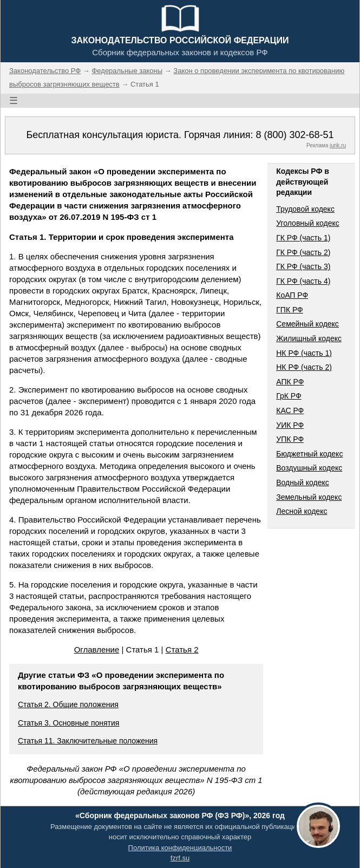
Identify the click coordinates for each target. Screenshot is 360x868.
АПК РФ (290, 382)
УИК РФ (290, 425)
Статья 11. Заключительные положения (88, 741)
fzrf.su (180, 858)
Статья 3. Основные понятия (68, 723)
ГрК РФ (289, 396)
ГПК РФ (290, 310)
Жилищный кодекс (309, 338)
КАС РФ (290, 410)
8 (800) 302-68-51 (294, 135)
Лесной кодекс (302, 511)
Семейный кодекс (307, 324)
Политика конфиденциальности (180, 848)
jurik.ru (338, 145)
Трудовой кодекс (305, 209)
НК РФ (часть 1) (304, 353)
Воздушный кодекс (309, 468)
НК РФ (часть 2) (304, 367)
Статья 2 (182, 650)
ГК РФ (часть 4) (303, 281)
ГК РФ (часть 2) (303, 252)
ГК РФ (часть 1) (303, 238)
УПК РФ (290, 439)
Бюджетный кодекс (309, 454)
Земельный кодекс (309, 497)
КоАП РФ (292, 295)
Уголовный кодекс (308, 223)
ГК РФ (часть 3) (303, 266)
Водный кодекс (303, 482)
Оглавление (97, 650)
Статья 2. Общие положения (68, 704)
